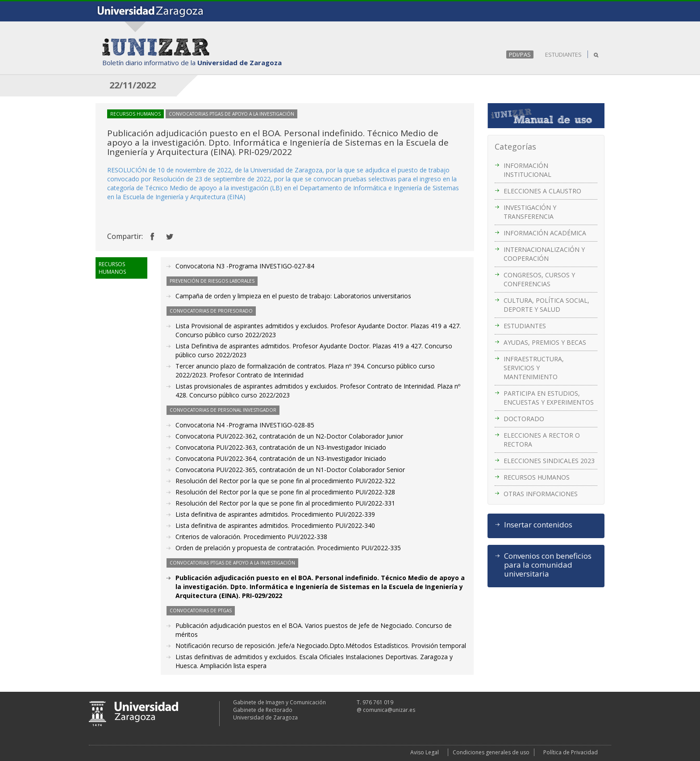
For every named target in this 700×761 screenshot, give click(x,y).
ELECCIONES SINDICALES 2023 (549, 461)
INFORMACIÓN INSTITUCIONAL (527, 170)
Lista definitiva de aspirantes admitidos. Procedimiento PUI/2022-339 (275, 514)
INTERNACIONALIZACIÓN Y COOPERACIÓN (544, 254)
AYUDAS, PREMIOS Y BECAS (545, 342)
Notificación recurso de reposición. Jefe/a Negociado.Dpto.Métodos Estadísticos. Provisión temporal (321, 646)
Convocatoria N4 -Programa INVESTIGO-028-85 (245, 425)
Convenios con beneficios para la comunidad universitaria (548, 565)
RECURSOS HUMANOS (537, 477)
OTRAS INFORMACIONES (541, 494)
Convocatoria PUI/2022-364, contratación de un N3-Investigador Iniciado (281, 458)
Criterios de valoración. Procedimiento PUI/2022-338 (251, 537)
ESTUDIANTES (563, 54)
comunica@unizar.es (389, 710)
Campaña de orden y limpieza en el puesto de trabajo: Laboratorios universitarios (293, 296)
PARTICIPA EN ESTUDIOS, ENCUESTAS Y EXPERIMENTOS (549, 398)
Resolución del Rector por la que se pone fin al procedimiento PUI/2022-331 (285, 503)
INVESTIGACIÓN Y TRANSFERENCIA (530, 212)
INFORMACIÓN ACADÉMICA (545, 233)
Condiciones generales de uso (491, 752)
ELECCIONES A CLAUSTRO (542, 191)
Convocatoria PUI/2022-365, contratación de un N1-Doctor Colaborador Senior (290, 470)
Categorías (515, 146)
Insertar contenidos (538, 525)
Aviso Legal (425, 752)
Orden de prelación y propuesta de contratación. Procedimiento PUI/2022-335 (288, 548)
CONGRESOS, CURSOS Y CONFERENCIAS (539, 279)
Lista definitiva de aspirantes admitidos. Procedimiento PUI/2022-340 (275, 525)
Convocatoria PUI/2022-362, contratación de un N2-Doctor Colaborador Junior (289, 436)
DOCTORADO (524, 419)
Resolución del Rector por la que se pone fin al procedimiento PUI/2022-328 (285, 492)
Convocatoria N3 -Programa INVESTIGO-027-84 (245, 266)
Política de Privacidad (571, 752)
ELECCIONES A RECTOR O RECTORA (542, 440)
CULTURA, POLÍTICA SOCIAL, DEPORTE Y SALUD (546, 305)
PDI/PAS (520, 54)
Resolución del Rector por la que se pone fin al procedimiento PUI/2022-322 (285, 481)
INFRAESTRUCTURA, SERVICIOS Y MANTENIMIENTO (534, 368)
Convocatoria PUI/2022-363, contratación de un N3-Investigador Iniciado (281, 447)
